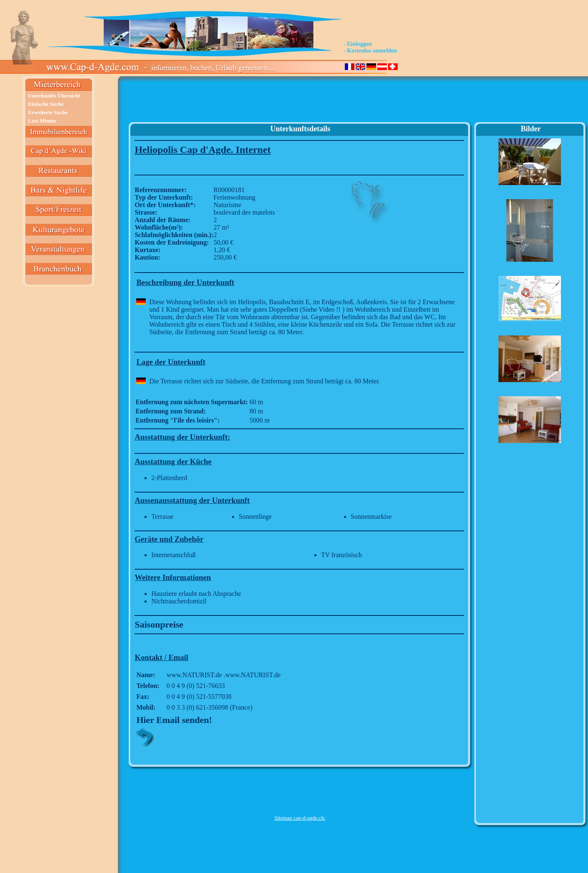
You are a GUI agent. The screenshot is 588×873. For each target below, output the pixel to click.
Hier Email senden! (174, 720)
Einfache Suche (46, 104)
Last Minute (42, 121)
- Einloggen (358, 44)
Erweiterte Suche (48, 112)
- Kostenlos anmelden (370, 51)
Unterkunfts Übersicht (54, 96)
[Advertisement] (300, 103)
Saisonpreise (159, 624)
